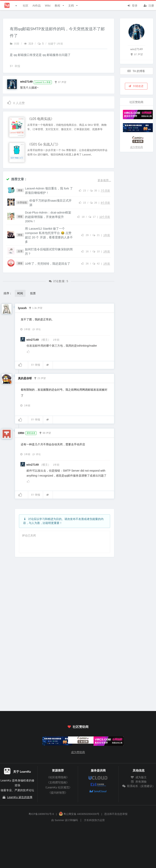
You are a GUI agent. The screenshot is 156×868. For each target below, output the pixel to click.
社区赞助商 (78, 727)
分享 (20, 251)
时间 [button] (20, 293)
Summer (59, 820)
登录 (132, 5)
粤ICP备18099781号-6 (41, 814)
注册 (149, 5)
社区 (26, 5)
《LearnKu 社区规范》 (58, 787)
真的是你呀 (25, 378)
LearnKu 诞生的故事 (20, 797)
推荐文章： (17, 179)
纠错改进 (136, 86)
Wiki (48, 5)
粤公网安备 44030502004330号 (79, 814)
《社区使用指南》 (58, 777)
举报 (36, 365)
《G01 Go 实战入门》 (44, 144)
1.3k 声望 (35, 308)
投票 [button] (33, 293)
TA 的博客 (136, 71)
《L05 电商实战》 (41, 119)
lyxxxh (22, 308)
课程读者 (31, 433)
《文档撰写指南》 (58, 782)
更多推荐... (104, 180)
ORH (21, 433)
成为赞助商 (137, 147)
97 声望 (60, 82)
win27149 (26, 82)
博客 (20, 190)
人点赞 (16, 102)
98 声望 (45, 433)
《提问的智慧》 (58, 793)
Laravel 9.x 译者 (43, 82)
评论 (37, 329)
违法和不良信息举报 (116, 814)
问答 (15, 44)
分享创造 (22, 203)
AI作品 (37, 5)
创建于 (56, 44)
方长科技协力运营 (94, 820)
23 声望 (40, 378)
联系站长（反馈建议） (139, 786)
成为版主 (139, 777)
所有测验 (139, 782)
